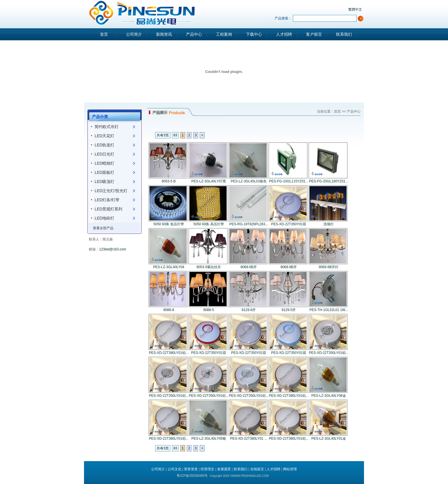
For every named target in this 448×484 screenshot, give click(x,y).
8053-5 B (169, 181)
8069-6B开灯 (329, 267)
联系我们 (344, 34)
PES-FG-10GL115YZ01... (289, 181)
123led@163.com (113, 249)
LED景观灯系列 (108, 209)
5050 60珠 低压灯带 (169, 224)
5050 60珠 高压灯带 (209, 224)
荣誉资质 (191, 469)
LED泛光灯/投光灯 (111, 191)
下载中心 (254, 34)
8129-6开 (249, 310)
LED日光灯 (104, 154)
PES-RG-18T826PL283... (249, 224)
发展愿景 (224, 469)
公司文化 (175, 469)
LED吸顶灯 (104, 182)
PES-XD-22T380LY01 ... (249, 439)
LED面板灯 (104, 172)
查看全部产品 (103, 228)
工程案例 (224, 34)
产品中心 (194, 34)
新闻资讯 (164, 34)
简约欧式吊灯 (107, 127)
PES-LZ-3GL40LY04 (169, 267)
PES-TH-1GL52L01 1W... (329, 310)
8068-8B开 (289, 267)
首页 (104, 34)
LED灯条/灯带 (107, 200)
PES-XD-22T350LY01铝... (329, 353)
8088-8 (169, 310)
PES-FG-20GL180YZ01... (329, 181)
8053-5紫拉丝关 (209, 267)
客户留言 (314, 34)
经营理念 (207, 469)
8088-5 (209, 310)
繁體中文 (355, 9)
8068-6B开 (249, 267)
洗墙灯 (329, 224)
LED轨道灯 (104, 145)
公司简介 (134, 34)
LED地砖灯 (104, 218)
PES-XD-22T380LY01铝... (169, 353)
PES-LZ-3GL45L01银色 (249, 181)
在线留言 (257, 469)
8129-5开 (289, 310)
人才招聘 (284, 34)
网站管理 (290, 469)
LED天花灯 (104, 136)
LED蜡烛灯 (104, 163)
